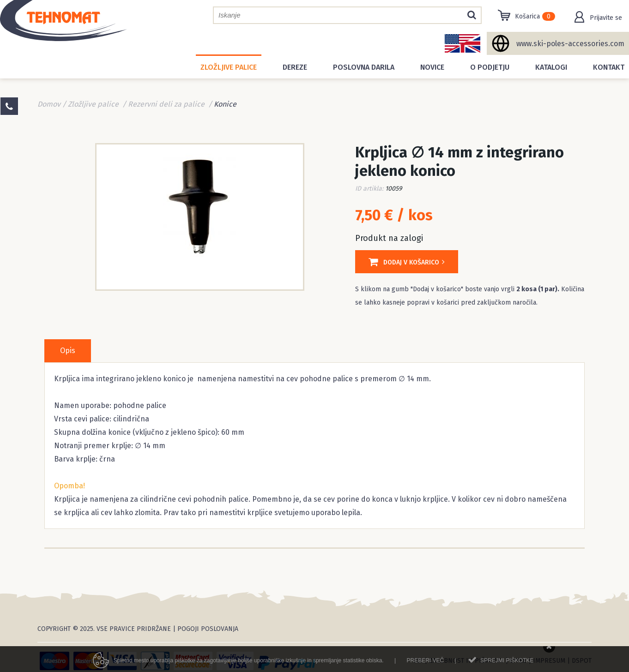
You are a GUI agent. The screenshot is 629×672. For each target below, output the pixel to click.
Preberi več (425, 664)
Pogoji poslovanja (208, 629)
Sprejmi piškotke (507, 664)
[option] (200, 216)
